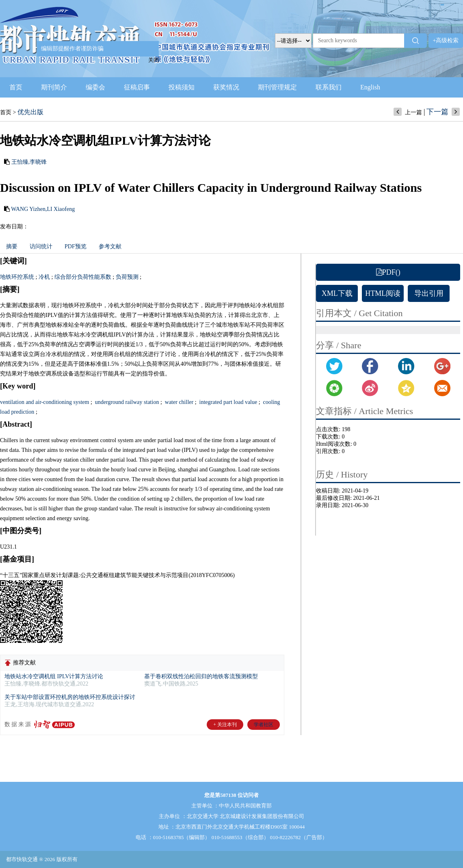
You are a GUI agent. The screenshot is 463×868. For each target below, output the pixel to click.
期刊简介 (54, 87)
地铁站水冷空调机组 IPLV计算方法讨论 (54, 676)
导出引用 (429, 293)
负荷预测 (127, 277)
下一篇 (437, 112)
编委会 (95, 87)
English (370, 87)
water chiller (178, 402)
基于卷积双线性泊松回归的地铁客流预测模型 (201, 676)
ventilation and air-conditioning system (44, 402)
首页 (16, 87)
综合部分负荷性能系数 (83, 277)
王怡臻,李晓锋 (29, 162)
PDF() (388, 272)
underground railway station (126, 402)
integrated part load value (227, 402)
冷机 (44, 277)
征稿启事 (137, 87)
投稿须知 (182, 87)
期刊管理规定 (277, 87)
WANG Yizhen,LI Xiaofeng (43, 209)
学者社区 (264, 725)
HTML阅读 (383, 293)
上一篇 (413, 112)
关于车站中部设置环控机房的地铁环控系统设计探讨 (70, 697)
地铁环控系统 (17, 277)
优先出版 (30, 112)
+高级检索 (446, 40)
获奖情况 (226, 87)
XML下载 (337, 293)
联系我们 (329, 87)
